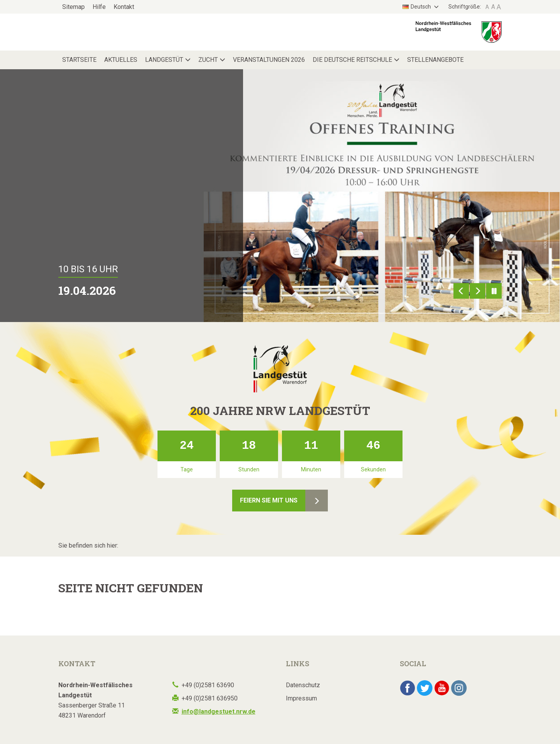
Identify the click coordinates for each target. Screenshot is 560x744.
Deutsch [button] (417, 7)
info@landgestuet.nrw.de (219, 712)
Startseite (79, 60)
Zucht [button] (208, 60)
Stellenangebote (435, 60)
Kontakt (124, 7)
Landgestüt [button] (164, 60)
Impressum (301, 698)
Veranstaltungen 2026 (269, 60)
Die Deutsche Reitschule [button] (352, 60)
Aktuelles (121, 60)
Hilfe (99, 7)
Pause (494, 291)
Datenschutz (303, 685)
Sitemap (73, 7)
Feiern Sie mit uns (269, 500)
